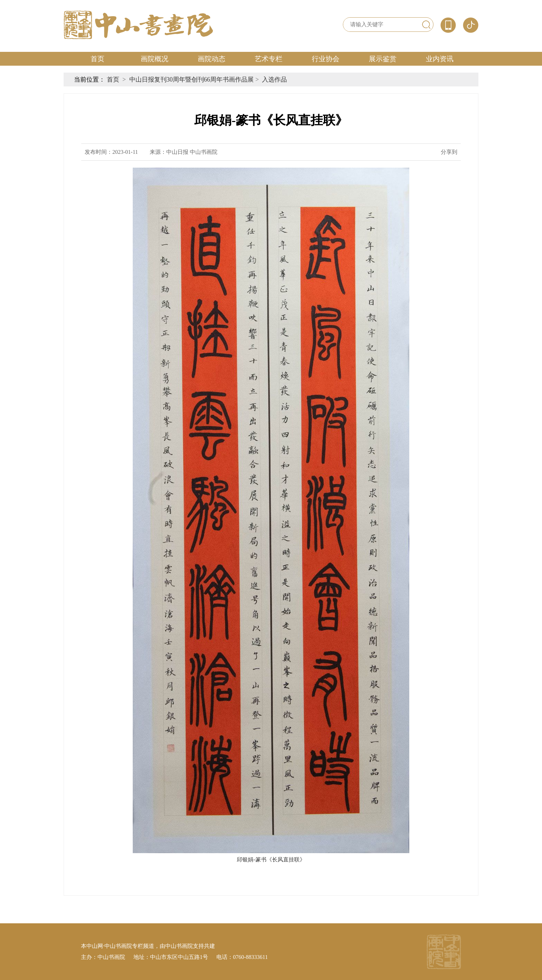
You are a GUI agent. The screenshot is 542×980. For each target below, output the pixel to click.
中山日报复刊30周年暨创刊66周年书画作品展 (191, 80)
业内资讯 (440, 59)
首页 (97, 59)
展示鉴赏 (383, 59)
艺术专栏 (269, 59)
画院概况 (155, 59)
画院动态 (212, 59)
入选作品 (274, 80)
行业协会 (326, 59)
